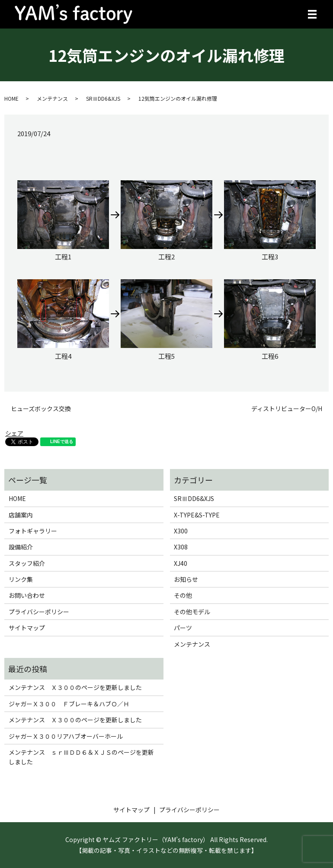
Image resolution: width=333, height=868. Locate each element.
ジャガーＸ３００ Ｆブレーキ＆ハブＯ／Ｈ (69, 704)
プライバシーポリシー (39, 612)
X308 (181, 547)
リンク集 (21, 579)
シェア (14, 433)
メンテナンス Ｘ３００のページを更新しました (75, 687)
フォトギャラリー (33, 531)
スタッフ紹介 (27, 563)
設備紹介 (21, 547)
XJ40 (181, 563)
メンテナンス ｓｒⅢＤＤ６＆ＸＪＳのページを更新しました (81, 757)
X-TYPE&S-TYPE (197, 515)
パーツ (183, 628)
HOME (11, 98)
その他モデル (192, 612)
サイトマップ (27, 628)
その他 (183, 595)
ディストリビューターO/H (287, 409)
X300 (181, 531)
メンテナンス (52, 98)
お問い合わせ (27, 595)
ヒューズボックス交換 (41, 409)
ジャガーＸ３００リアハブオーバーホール (66, 736)
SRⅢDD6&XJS (103, 98)
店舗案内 (21, 515)
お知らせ (186, 579)
